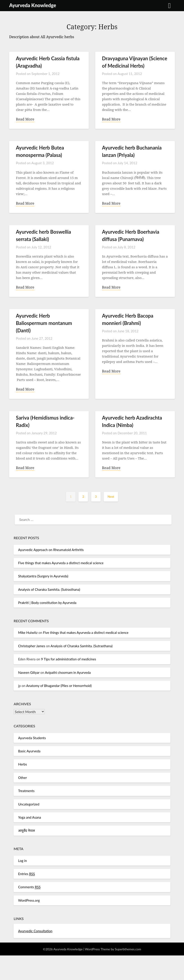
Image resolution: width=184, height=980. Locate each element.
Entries (26, 875)
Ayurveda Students (32, 739)
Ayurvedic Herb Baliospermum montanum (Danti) (44, 324)
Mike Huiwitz (28, 634)
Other (22, 779)
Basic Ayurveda (29, 752)
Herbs (23, 765)
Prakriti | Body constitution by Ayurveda (47, 604)
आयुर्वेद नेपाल (26, 832)
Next (111, 498)
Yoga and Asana (30, 818)
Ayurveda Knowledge (33, 5)
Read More (25, 119)
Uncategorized (29, 805)
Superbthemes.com (128, 950)
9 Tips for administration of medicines (69, 660)
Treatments (26, 792)
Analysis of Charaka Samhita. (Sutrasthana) (49, 591)
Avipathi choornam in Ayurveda (68, 674)
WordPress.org (29, 901)
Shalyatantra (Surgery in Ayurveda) (43, 577)
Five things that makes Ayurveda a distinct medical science (61, 564)
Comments (29, 888)
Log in (22, 862)
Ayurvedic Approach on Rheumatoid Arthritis (51, 551)
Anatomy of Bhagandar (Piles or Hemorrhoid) (59, 687)
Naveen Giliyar (29, 674)
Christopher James (32, 647)
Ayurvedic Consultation (35, 932)
